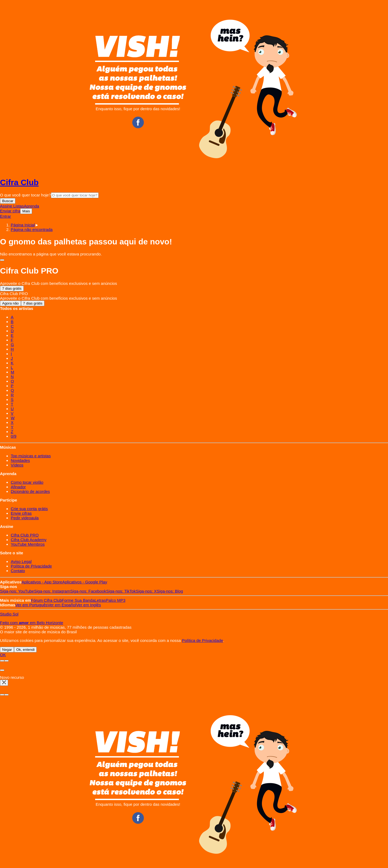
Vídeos (17, 465)
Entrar (6, 216)
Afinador (18, 487)
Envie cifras (21, 513)
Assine (7, 206)
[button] (32, 229)
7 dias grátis (12, 288)
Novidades (20, 460)
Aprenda (31, 206)
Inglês (89, 605)
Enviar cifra (10, 211)
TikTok (121, 591)
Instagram (52, 591)
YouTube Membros (28, 544)
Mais (26, 211)
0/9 (14, 436)
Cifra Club (19, 182)
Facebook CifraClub (138, 122)
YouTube (17, 591)
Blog (170, 591)
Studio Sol (9, 614)
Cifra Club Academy (29, 540)
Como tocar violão (27, 482)
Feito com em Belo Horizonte (32, 623)
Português (32, 605)
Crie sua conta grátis (29, 509)
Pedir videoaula (25, 518)
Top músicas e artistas (31, 456)
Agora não (11, 303)
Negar (7, 650)
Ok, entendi (25, 650)
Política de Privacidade (31, 566)
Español (62, 605)
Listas (18, 206)
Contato (18, 571)
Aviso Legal (21, 561)
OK (3, 655)
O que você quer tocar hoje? (25, 195)
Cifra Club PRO (25, 535)
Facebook (88, 591)
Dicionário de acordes (30, 491)
